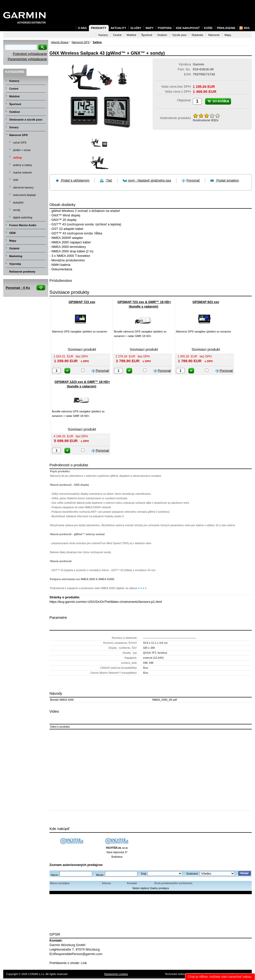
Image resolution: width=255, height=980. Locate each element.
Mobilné (14, 96)
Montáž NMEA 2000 (62, 700)
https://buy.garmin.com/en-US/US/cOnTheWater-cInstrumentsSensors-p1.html (106, 602)
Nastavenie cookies (116, 974)
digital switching (23, 217)
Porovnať (193, 180)
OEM (12, 233)
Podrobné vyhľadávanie (30, 54)
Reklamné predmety (22, 272)
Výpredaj (15, 264)
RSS (247, 28)
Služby (136, 28)
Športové (15, 104)
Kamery (14, 81)
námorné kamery (23, 187)
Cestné (14, 89)
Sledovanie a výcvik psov (26, 120)
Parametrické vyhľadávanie (27, 59)
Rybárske (197, 35)
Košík (208, 28)
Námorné (214, 35)
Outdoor (15, 112)
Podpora (165, 28)
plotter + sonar (22, 150)
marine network (22, 172)
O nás (82, 28)
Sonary (14, 127)
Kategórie (15, 72)
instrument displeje (24, 195)
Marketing (16, 256)
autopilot (18, 202)
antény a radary (22, 165)
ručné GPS (20, 143)
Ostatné (14, 248)
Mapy (13, 241)
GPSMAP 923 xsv (206, 302)
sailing (17, 158)
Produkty (99, 28)
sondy (17, 210)
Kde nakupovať (188, 28)
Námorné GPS (18, 135)
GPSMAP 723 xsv (82, 302)
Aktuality (118, 28)
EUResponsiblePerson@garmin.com (76, 954)
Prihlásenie (226, 28)
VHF (16, 180)
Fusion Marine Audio (23, 225)
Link (84, 963)
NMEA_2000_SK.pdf (165, 700)
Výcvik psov (179, 35)
